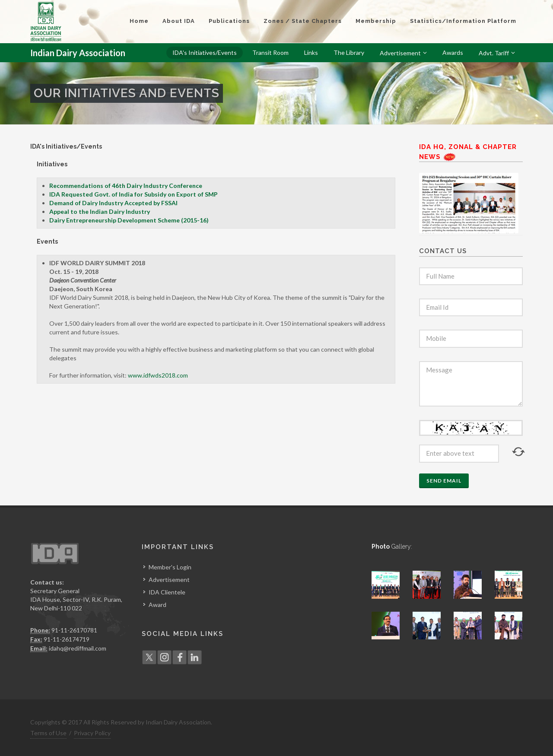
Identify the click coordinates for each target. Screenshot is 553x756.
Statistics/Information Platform (463, 21)
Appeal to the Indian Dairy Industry (100, 211)
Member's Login (170, 567)
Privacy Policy (92, 733)
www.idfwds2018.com (158, 375)
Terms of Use (48, 733)
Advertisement (169, 580)
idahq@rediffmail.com (78, 648)
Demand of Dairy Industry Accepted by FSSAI (113, 203)
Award (157, 605)
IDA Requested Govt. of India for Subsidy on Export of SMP (133, 194)
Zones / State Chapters (303, 21)
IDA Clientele (167, 592)
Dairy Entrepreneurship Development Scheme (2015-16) (129, 220)
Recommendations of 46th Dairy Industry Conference (126, 186)
